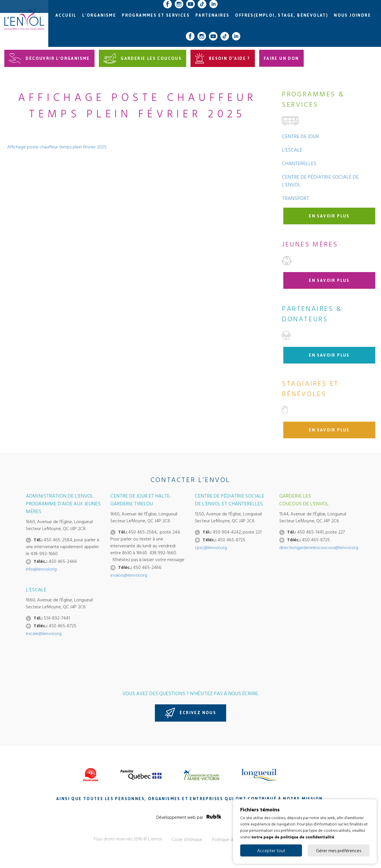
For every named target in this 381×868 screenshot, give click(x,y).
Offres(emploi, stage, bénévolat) (282, 15)
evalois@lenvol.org (129, 575)
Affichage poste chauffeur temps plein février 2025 (57, 147)
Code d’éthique (187, 839)
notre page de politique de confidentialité (293, 837)
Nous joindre (352, 15)
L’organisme (99, 15)
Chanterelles (299, 163)
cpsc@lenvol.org (211, 547)
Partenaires (212, 15)
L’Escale (292, 150)
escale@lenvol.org (44, 633)
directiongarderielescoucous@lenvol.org (319, 547)
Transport (296, 198)
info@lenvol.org (41, 569)
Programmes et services (156, 15)
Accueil (66, 15)
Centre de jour (300, 136)
